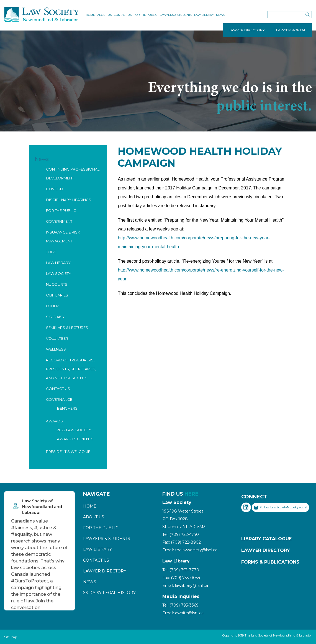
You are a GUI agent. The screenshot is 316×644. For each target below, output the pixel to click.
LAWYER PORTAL (291, 30)
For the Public (146, 15)
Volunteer (57, 338)
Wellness (56, 349)
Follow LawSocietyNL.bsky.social (280, 508)
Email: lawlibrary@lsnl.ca (185, 585)
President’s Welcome (68, 452)
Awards (54, 421)
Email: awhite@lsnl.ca (183, 613)
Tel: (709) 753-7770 (181, 570)
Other (52, 306)
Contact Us (123, 15)
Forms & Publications (270, 562)
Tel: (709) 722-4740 (181, 534)
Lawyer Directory (105, 571)
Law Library (204, 15)
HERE (192, 494)
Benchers (67, 408)
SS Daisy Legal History (109, 593)
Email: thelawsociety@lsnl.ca (190, 550)
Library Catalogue (266, 539)
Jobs (51, 252)
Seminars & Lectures (67, 328)
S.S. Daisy (55, 317)
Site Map (11, 637)
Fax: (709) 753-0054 (181, 578)
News (220, 15)
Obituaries (57, 295)
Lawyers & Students (176, 15)
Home (90, 15)
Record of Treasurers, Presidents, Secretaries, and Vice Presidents (71, 369)
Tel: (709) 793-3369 (180, 605)
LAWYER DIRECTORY (247, 30)
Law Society (59, 273)
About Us (104, 15)
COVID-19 (55, 189)
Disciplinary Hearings (69, 200)
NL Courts (57, 284)
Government (59, 221)
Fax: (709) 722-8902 (182, 542)
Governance (59, 399)
